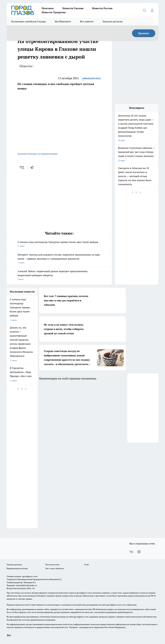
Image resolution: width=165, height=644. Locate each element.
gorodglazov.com (84, 593)
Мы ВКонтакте (63, 21)
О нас (87, 565)
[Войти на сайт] (152, 10)
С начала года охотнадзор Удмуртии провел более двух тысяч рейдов (59, 244)
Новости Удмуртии (54, 12)
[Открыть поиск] (144, 10)
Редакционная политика (17, 568)
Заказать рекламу (113, 21)
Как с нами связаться (55, 568)
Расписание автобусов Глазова (28, 21)
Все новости (87, 21)
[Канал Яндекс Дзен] (139, 552)
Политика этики (52, 565)
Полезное (48, 8)
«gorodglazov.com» (30, 576)
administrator (92, 78)
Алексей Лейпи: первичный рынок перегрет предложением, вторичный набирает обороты (59, 275)
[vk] (22, 167)
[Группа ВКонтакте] (131, 552)
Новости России (102, 8)
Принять (144, 33)
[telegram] (33, 167)
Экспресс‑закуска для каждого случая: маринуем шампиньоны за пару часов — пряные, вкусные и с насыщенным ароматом (59, 259)
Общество (26, 66)
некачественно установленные (38, 154)
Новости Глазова (73, 8)
